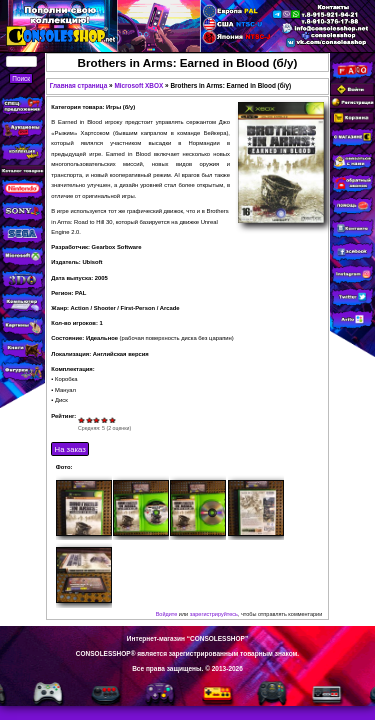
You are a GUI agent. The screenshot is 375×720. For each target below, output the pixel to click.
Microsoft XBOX (138, 85)
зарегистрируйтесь (214, 614)
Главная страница (79, 85)
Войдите (167, 614)
